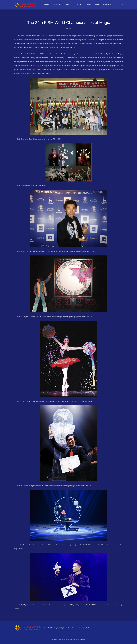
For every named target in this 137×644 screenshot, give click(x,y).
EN (122, 5)
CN (118, 5)
